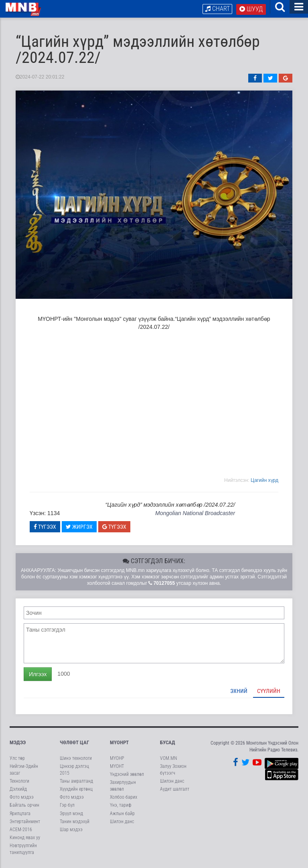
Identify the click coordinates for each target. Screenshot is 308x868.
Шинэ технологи (76, 758)
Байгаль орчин (24, 805)
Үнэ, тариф (121, 805)
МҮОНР (117, 758)
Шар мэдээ (71, 830)
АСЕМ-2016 (21, 830)
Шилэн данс (122, 822)
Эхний (239, 691)
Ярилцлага (20, 814)
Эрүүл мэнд (71, 814)
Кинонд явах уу (25, 838)
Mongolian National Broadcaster (195, 513)
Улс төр (17, 758)
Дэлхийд (18, 789)
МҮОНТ (117, 766)
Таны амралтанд (76, 781)
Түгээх (45, 527)
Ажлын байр (122, 814)
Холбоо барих (124, 797)
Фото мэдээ (22, 797)
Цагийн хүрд (264, 480)
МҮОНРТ (119, 742)
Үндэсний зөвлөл (127, 774)
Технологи (19, 781)
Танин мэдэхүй (75, 822)
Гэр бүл (67, 805)
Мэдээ (18, 742)
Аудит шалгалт (175, 789)
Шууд (251, 9)
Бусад (168, 742)
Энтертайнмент (25, 822)
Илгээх (38, 674)
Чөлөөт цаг (74, 742)
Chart (217, 9)
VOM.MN (168, 758)
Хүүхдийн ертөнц (76, 789)
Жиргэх (79, 527)
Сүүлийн (269, 691)
